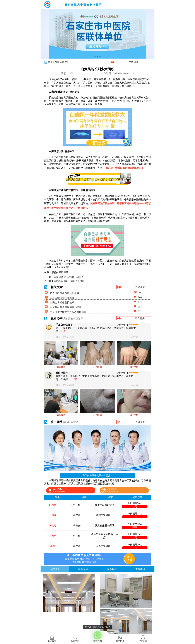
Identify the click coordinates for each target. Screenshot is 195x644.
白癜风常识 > (62, 62)
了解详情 (140, 287)
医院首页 (52, 639)
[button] (95, 56)
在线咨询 (97, 636)
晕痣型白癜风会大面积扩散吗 (70, 281)
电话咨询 (75, 639)
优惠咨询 (143, 639)
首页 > (51, 62)
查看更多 (140, 318)
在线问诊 (133, 62)
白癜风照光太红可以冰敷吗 (68, 277)
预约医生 (120, 639)
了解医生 (140, 422)
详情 (63, 331)
